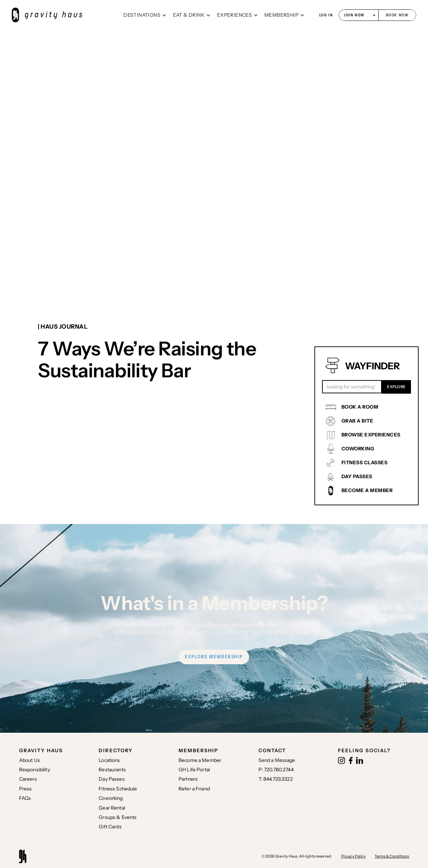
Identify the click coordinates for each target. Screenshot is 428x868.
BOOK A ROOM (360, 407)
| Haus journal (63, 326)
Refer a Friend (194, 789)
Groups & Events (118, 817)
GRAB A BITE (357, 421)
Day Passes (112, 779)
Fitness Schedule (118, 789)
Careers (28, 779)
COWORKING (358, 449)
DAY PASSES (357, 476)
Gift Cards (110, 827)
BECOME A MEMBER (367, 490)
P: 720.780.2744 (276, 770)
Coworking (111, 798)
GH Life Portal (194, 770)
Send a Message (277, 760)
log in (326, 15)
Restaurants (112, 770)
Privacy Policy (353, 856)
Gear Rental (112, 808)
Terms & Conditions (392, 856)
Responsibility (35, 770)
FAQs (25, 798)
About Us (30, 760)
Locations (109, 760)
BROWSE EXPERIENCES (371, 435)
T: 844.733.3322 (276, 779)
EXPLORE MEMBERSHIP (214, 657)
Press (26, 789)
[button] (145, 15)
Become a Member (200, 760)
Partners (188, 779)
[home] (65, 15)
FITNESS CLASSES (365, 463)
